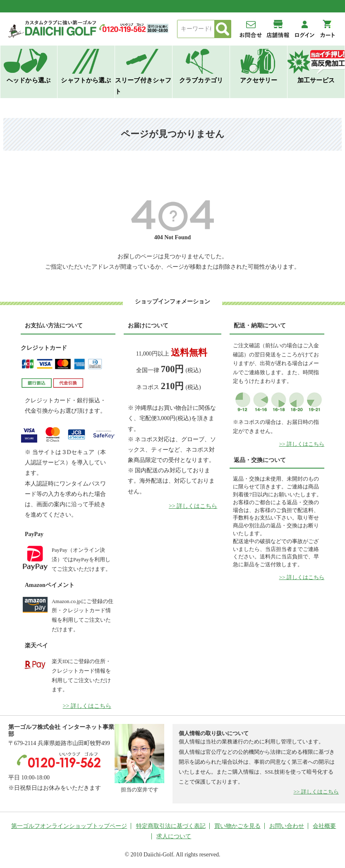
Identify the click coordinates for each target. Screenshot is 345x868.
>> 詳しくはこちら (87, 706)
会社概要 (324, 826)
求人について (174, 836)
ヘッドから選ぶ (29, 80)
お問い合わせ (287, 826)
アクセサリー (259, 80)
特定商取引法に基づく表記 (171, 826)
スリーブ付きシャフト (143, 86)
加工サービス (316, 80)
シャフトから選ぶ (86, 80)
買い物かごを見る (237, 826)
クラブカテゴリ (201, 80)
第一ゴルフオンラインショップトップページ (69, 826)
